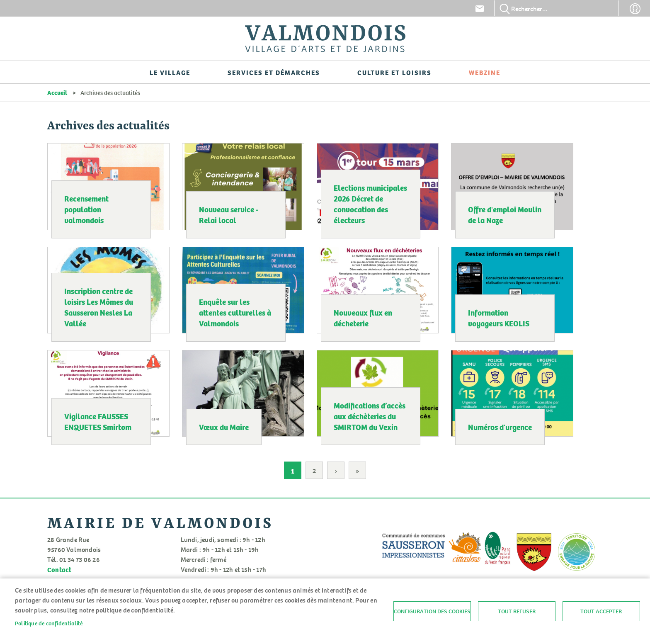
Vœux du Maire (224, 427)
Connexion (635, 9)
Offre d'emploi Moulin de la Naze (505, 214)
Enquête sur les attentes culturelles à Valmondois (235, 312)
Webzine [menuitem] (485, 72)
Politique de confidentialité (49, 623)
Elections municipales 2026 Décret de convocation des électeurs (370, 204)
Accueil (57, 92)
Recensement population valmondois (86, 209)
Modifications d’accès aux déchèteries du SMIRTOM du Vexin (370, 416)
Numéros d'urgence (500, 427)
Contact (480, 9)
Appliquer (505, 9)
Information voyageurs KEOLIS (499, 318)
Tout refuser (517, 611)
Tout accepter (601, 611)
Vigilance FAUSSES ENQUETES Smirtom (98, 421)
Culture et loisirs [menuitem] (394, 72)
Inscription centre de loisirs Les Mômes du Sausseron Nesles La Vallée (99, 307)
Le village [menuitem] (170, 72)
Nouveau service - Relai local (229, 214)
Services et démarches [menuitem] (274, 72)
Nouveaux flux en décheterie (363, 318)
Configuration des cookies (432, 611)
